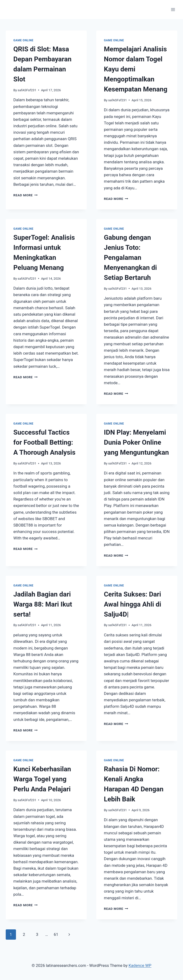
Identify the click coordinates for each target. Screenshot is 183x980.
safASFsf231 (27, 90)
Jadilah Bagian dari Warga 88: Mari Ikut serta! (43, 604)
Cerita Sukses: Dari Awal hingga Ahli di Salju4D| (132, 604)
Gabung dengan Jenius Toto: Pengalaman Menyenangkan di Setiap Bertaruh (130, 258)
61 (56, 934)
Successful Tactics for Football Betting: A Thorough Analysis (44, 442)
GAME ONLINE (23, 40)
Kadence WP (140, 965)
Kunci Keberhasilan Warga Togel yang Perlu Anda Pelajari (42, 779)
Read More (25, 195)
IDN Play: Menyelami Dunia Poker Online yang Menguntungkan (136, 442)
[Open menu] (173, 9)
